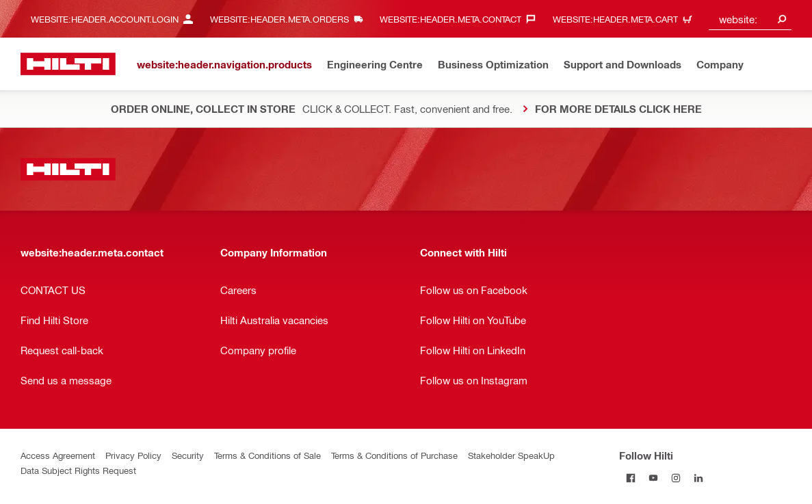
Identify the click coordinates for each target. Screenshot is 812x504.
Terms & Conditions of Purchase (394, 455)
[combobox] (750, 19)
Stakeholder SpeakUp (511, 455)
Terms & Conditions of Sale (267, 455)
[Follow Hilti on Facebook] (630, 478)
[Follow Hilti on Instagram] (676, 478)
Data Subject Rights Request (78, 470)
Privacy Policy (133, 455)
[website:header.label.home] (68, 64)
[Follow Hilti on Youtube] (653, 478)
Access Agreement (58, 455)
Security (188, 455)
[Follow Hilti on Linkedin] (698, 478)
